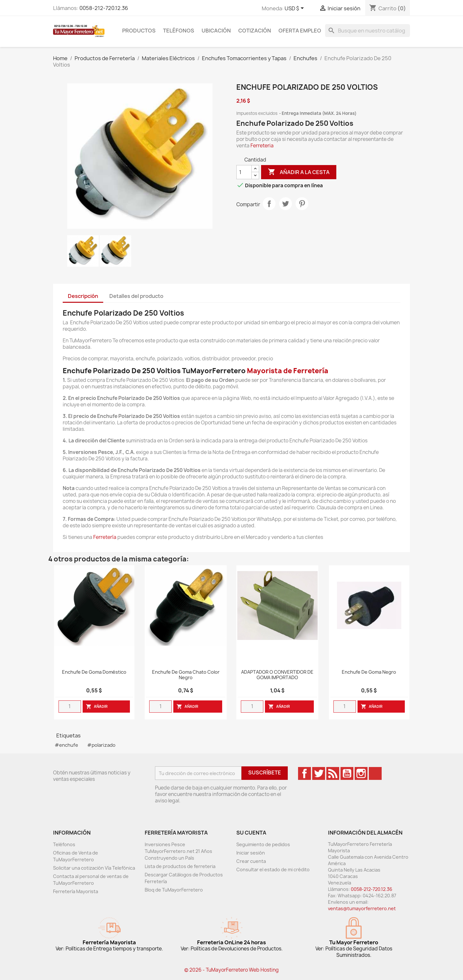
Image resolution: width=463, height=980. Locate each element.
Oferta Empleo (300, 31)
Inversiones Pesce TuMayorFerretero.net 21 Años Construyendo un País (178, 851)
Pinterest (302, 204)
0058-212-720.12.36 (104, 8)
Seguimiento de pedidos (263, 844)
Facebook (304, 773)
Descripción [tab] (83, 296)
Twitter (319, 773)
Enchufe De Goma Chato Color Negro (186, 675)
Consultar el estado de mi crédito (273, 869)
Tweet (286, 204)
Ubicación (216, 31)
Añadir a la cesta (299, 172)
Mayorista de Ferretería (288, 371)
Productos (139, 31)
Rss (333, 773)
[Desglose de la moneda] (295, 9)
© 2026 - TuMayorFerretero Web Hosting (232, 970)
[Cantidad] (244, 172)
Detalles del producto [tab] (136, 296)
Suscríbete (265, 772)
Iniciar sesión (251, 853)
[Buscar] (368, 31)
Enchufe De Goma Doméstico (94, 672)
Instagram (361, 773)
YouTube (347, 773)
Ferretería (105, 537)
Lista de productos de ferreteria (180, 866)
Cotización (255, 31)
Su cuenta (251, 833)
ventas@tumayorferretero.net (362, 908)
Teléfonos (179, 31)
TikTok (375, 773)
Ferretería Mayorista (76, 891)
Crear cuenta (251, 861)
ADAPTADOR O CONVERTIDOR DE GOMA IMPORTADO (277, 675)
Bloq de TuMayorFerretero (174, 890)
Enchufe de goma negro (369, 672)
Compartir (269, 204)
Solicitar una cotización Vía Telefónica (94, 868)
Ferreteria (262, 146)
